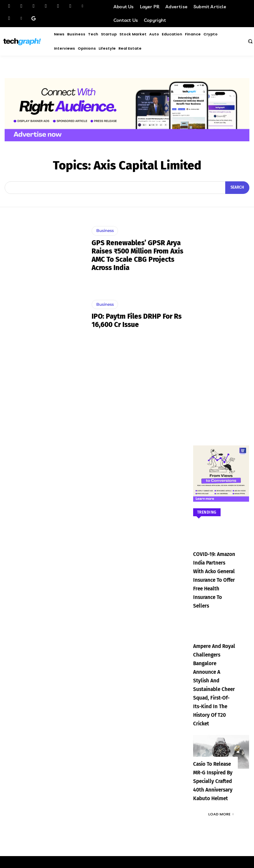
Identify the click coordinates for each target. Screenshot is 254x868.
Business (105, 231)
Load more (221, 765)
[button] (250, 41)
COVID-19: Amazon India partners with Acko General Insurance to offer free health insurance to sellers (215, 571)
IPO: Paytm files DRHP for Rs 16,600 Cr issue (135, 320)
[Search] (238, 188)
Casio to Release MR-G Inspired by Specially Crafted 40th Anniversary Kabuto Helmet (214, 734)
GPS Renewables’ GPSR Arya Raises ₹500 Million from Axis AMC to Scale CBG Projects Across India (137, 255)
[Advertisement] (221, 320)
